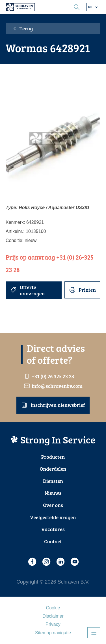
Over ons (53, 505)
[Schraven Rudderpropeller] (20, 7)
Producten (53, 457)
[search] (77, 7)
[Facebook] (32, 562)
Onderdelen (53, 469)
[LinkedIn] (60, 562)
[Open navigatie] (94, 633)
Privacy (53, 624)
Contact (53, 541)
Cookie (53, 608)
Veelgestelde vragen (53, 517)
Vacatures (53, 529)
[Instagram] (46, 562)
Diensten (53, 481)
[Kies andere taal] (93, 7)
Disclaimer (53, 616)
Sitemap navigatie (53, 633)
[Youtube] (74, 562)
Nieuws (53, 493)
